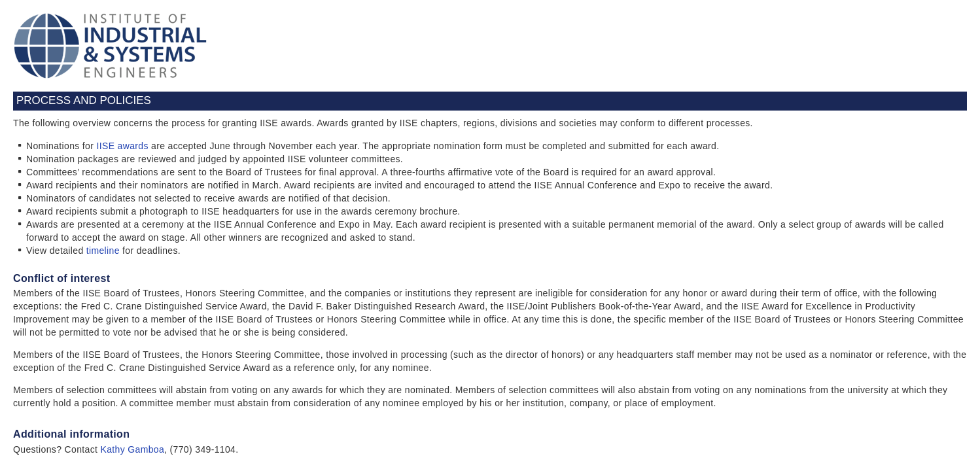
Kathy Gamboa (133, 449)
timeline (103, 251)
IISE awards (122, 146)
